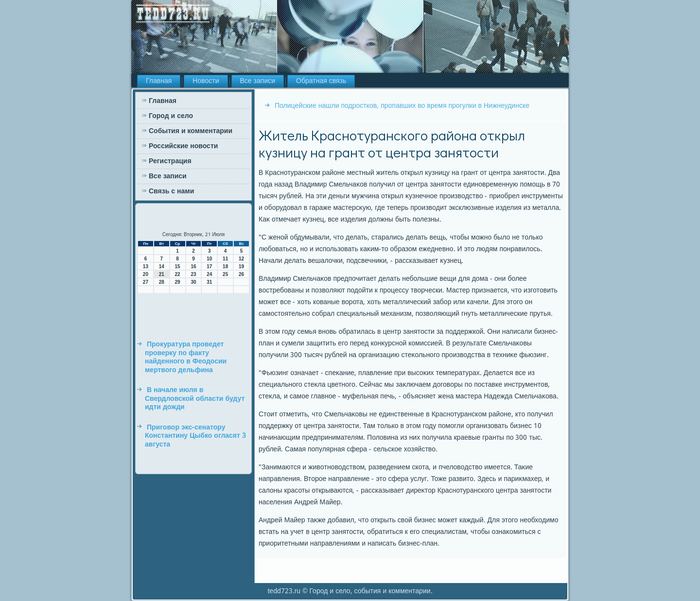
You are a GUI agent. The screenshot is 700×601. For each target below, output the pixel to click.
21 (162, 274)
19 (241, 266)
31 (209, 282)
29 (178, 282)
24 (209, 274)
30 (193, 282)
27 (146, 282)
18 (225, 266)
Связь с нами (171, 191)
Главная (159, 81)
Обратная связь (321, 81)
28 (162, 282)
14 (162, 266)
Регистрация (170, 161)
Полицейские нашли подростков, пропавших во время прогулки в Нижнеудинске (402, 106)
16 (193, 266)
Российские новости (183, 146)
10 (209, 259)
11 (225, 259)
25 (225, 274)
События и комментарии (191, 131)
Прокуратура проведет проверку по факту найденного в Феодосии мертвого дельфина (186, 357)
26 (241, 274)
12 (241, 259)
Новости (206, 81)
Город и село (171, 116)
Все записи (258, 81)
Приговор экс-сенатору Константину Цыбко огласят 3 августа (195, 436)
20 (146, 274)
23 (193, 274)
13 (146, 266)
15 (178, 266)
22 (178, 274)
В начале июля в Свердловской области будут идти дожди (195, 399)
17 (209, 266)
